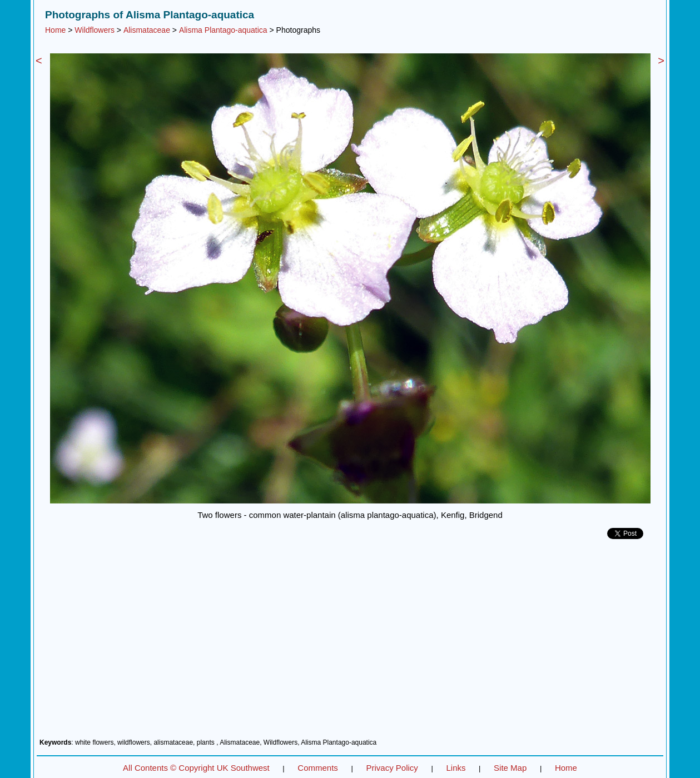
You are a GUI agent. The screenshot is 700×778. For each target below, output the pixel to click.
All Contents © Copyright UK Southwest (196, 768)
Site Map (510, 768)
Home (55, 30)
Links (456, 768)
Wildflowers (95, 30)
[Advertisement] (350, 643)
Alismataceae (147, 30)
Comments (318, 768)
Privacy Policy (392, 768)
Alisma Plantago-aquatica (223, 30)
